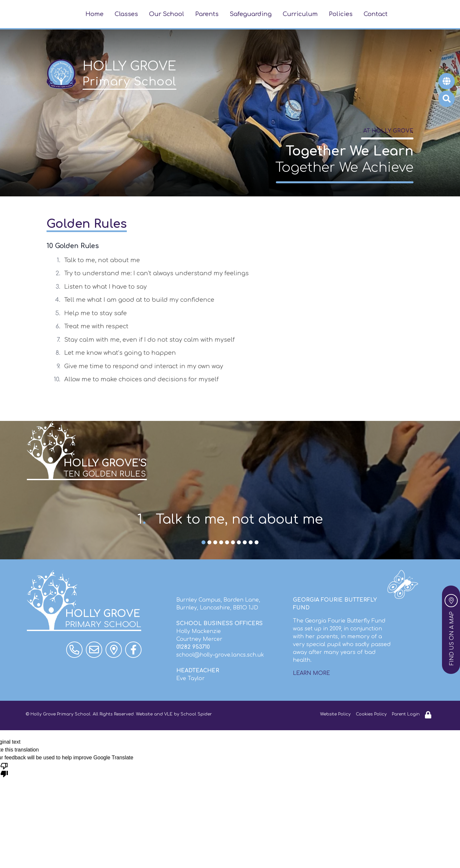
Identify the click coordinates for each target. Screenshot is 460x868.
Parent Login (406, 714)
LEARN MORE (311, 673)
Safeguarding (251, 14)
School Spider (196, 714)
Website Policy (335, 714)
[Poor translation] (4, 769)
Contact (376, 14)
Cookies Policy (371, 714)
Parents (207, 14)
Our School (167, 14)
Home (95, 14)
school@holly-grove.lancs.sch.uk (220, 655)
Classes (126, 14)
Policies (341, 14)
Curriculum (300, 14)
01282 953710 (193, 647)
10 (257, 543)
